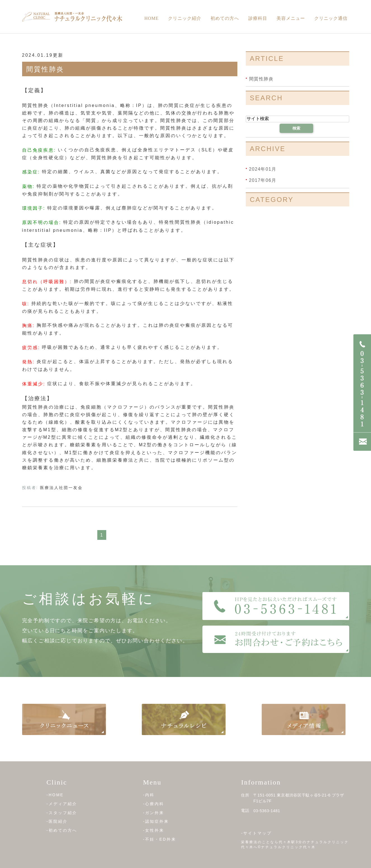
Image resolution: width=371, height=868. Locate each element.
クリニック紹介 (185, 18)
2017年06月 (263, 180)
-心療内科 (153, 804)
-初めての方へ (62, 830)
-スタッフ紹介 (62, 812)
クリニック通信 (331, 18)
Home (151, 18)
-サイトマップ (256, 833)
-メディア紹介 (62, 804)
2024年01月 (263, 169)
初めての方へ (225, 18)
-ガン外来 (153, 812)
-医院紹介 (57, 821)
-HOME (55, 795)
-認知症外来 (156, 821)
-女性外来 (153, 830)
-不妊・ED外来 (159, 839)
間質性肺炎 (45, 69)
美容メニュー (291, 18)
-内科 (149, 795)
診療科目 (258, 18)
